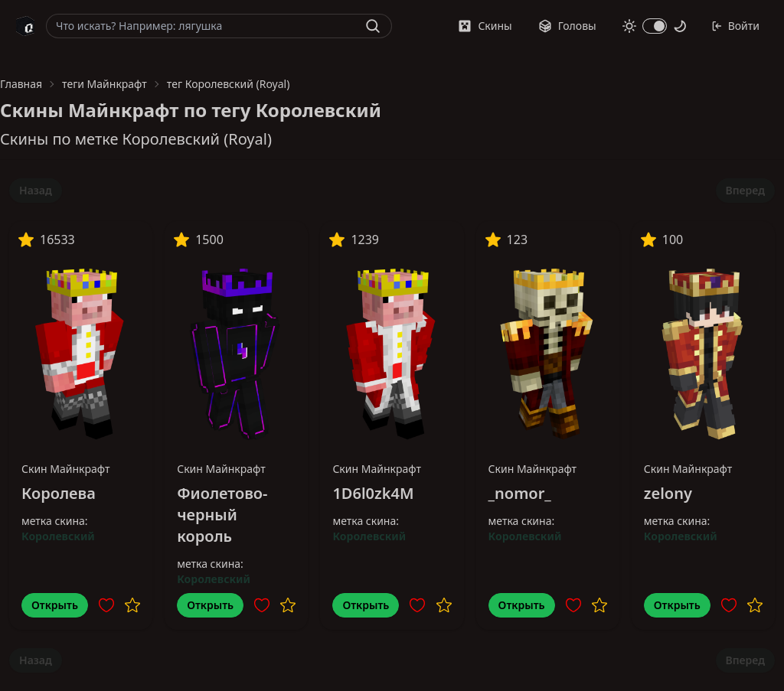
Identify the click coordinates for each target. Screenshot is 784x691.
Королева (59, 493)
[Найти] (373, 26)
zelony (668, 493)
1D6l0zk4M (373, 493)
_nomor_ (520, 493)
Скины (485, 26)
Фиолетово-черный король (222, 515)
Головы (567, 26)
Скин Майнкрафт (66, 469)
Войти (735, 26)
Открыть (55, 605)
